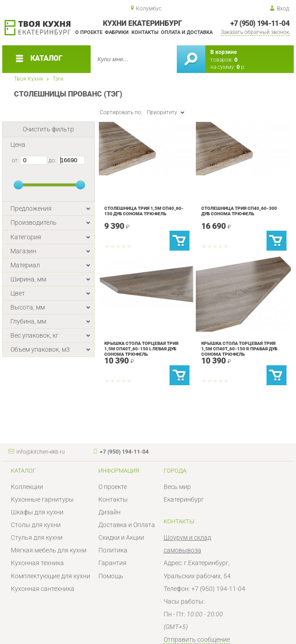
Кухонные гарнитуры (42, 499)
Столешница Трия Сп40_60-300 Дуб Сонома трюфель (239, 211)
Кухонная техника (37, 563)
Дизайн (109, 512)
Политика (113, 550)
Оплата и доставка (187, 32)
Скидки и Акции (121, 537)
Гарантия (112, 563)
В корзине (223, 52)
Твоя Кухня (29, 79)
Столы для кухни (36, 525)
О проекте (89, 32)
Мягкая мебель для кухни (49, 550)
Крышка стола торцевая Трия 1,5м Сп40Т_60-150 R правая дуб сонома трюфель (239, 349)
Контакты (145, 32)
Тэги (58, 79)
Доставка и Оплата (127, 525)
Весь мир (177, 487)
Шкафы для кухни (37, 512)
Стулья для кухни (37, 537)
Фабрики (117, 32)
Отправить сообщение (197, 639)
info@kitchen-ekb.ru (41, 452)
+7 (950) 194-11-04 (260, 23)
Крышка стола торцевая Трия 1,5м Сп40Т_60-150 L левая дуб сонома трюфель (141, 349)
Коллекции (27, 487)
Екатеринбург (184, 499)
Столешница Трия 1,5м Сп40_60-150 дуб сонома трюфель (144, 211)
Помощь (111, 576)
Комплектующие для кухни (51, 576)
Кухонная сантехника (43, 589)
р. (241, 67)
